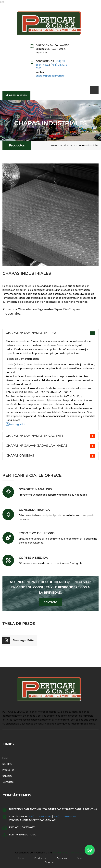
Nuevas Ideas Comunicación (69, 853)
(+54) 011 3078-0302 (65, 816)
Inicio (54, 145)
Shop (80, 858)
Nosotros (7, 764)
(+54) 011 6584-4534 (40, 816)
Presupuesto (16, 95)
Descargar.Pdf (16, 424)
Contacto (51, 602)
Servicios (7, 776)
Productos (17, 145)
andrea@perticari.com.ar (50, 76)
